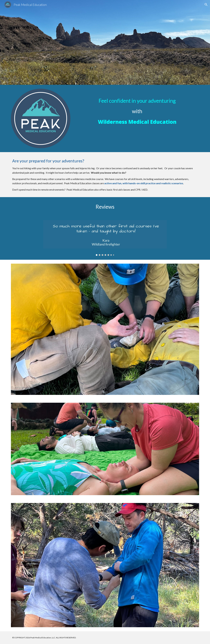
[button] (206, 5)
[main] (137, 108)
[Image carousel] (105, 238)
